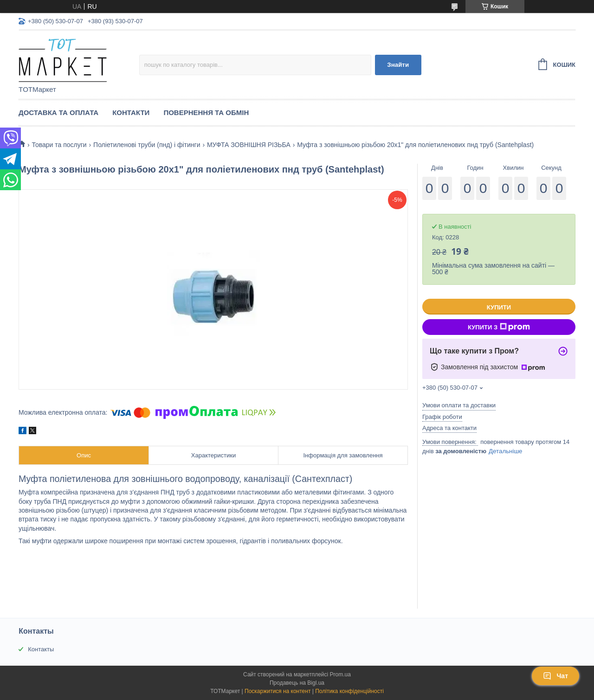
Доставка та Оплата (58, 112)
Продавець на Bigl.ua (297, 683)
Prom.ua (340, 674)
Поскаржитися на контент (278, 691)
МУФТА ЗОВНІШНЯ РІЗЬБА (249, 145)
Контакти (131, 112)
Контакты (41, 649)
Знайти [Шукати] (398, 65)
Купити (499, 307)
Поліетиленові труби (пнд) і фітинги (147, 145)
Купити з (499, 327)
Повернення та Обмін (206, 112)
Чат (555, 676)
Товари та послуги (59, 145)
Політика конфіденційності (349, 691)
